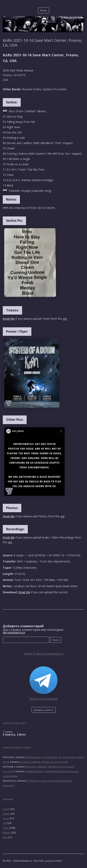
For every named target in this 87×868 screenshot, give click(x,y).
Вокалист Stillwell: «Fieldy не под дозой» (44, 762)
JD (4, 823)
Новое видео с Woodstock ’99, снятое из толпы (54, 757)
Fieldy (6, 814)
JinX (5, 762)
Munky (7, 832)
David (6, 809)
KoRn (6, 828)
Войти (28, 654)
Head (6, 818)
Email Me (9, 319)
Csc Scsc (8, 771)
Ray (5, 837)
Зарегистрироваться (49, 654)
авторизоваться (14, 632)
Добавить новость (44, 710)
